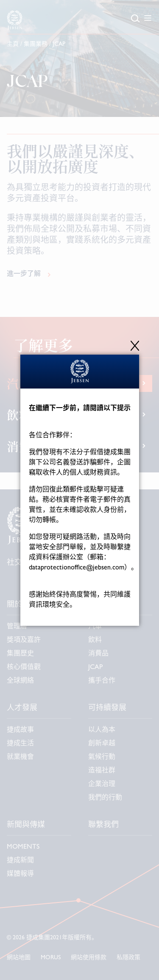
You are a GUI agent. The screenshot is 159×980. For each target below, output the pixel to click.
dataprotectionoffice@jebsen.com (77, 568)
